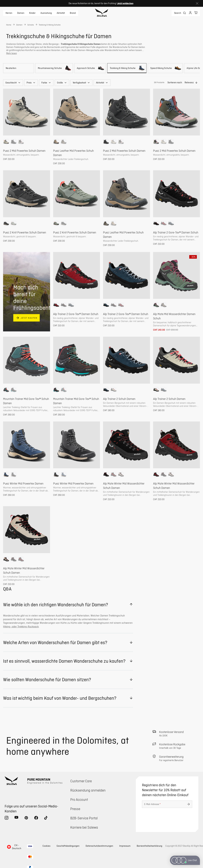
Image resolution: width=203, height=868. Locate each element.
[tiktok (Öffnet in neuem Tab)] (46, 818)
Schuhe (31, 25)
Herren (9, 13)
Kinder (32, 13)
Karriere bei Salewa (84, 827)
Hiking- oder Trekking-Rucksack (21, 626)
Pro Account (79, 799)
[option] (6, 142)
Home (9, 25)
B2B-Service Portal (84, 818)
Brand (73, 13)
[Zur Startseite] (101, 13)
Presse (75, 809)
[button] (13, 83)
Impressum (125, 846)
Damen (21, 13)
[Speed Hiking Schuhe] (165, 68)
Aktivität (61, 13)
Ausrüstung (46, 13)
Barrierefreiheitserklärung (149, 846)
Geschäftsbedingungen (68, 846)
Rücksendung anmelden (88, 790)
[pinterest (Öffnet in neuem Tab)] (26, 818)
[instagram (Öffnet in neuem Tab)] (6, 818)
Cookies (46, 846)
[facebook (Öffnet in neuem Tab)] (36, 818)
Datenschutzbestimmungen (99, 846)
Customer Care (81, 781)
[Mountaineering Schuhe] (54, 68)
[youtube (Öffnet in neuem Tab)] (16, 818)
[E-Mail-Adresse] (167, 804)
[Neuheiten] (19, 68)
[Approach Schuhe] (90, 68)
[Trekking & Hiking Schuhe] (127, 68)
